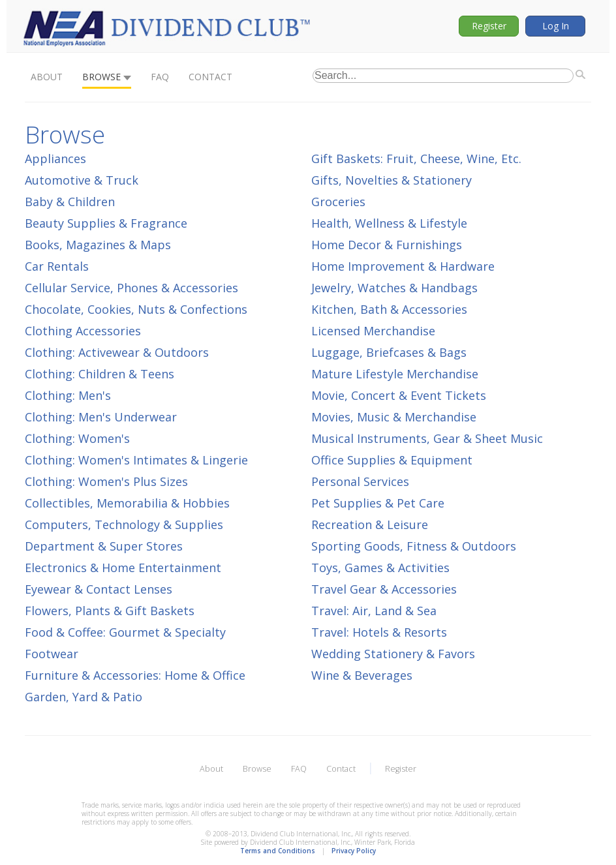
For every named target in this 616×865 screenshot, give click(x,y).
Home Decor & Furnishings (387, 245)
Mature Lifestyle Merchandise (395, 374)
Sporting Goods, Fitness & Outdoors (414, 546)
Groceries (338, 202)
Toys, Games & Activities (380, 568)
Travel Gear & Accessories (384, 589)
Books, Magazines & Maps (98, 245)
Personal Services (360, 481)
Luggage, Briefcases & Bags (389, 352)
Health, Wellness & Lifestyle (389, 223)
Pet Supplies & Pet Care (378, 503)
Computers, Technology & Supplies (124, 524)
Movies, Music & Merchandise (394, 417)
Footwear (52, 654)
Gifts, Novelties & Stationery (392, 180)
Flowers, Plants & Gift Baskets (110, 611)
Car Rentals (57, 266)
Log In (556, 26)
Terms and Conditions (278, 851)
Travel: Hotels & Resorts (379, 632)
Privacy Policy (354, 851)
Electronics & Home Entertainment (123, 568)
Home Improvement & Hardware (403, 266)
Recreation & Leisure (370, 524)
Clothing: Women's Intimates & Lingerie (136, 460)
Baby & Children (70, 202)
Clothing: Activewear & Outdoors (117, 352)
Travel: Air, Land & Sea (374, 611)
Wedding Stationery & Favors (393, 654)
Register (489, 26)
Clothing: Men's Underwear (101, 417)
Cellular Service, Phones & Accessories (131, 288)
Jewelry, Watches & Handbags (394, 288)
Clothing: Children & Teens (100, 374)
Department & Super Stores (104, 546)
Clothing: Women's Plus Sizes (106, 481)
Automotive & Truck (82, 180)
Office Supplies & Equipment (392, 460)
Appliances (55, 159)
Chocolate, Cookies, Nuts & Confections (136, 309)
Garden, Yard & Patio (84, 697)
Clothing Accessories (83, 331)
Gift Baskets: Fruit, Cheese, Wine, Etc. (416, 159)
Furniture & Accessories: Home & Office (135, 675)
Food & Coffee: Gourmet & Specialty (125, 632)
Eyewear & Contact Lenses (99, 589)
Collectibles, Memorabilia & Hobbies (127, 503)
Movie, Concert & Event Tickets (399, 395)
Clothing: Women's (77, 438)
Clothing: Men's (68, 395)
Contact (210, 77)
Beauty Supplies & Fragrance (106, 223)
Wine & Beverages (362, 675)
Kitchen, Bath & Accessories (389, 309)
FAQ (160, 77)
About (47, 77)
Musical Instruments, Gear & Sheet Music (427, 438)
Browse (101, 77)
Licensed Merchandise (373, 331)
